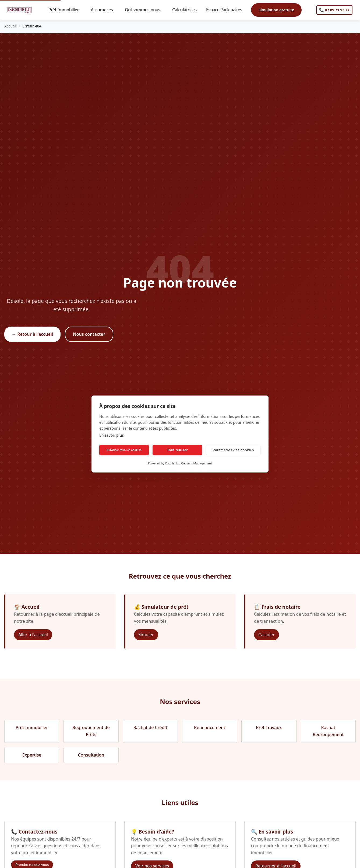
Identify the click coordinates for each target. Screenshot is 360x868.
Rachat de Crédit (150, 727)
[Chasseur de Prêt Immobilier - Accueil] (20, 10)
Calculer (267, 635)
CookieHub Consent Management (188, 463)
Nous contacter (89, 334)
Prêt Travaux (269, 727)
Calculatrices (187, 10)
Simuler (146, 635)
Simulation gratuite (276, 10)
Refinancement (210, 727)
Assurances (104, 10)
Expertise (32, 755)
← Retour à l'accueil (32, 334)
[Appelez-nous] (334, 10)
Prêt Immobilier (66, 10)
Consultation (91, 755)
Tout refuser (177, 450)
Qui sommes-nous (145, 10)
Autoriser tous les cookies (124, 450)
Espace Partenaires (226, 10)
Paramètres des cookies (233, 450)
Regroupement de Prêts (91, 731)
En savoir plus (112, 435)
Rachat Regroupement (328, 731)
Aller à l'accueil (33, 635)
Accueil (10, 26)
